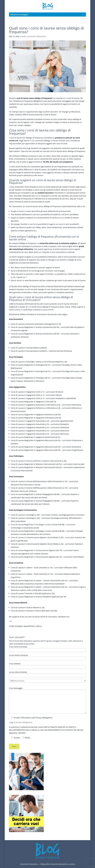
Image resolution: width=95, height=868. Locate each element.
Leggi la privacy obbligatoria (21, 722)
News (24, 36)
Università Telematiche (36, 36)
